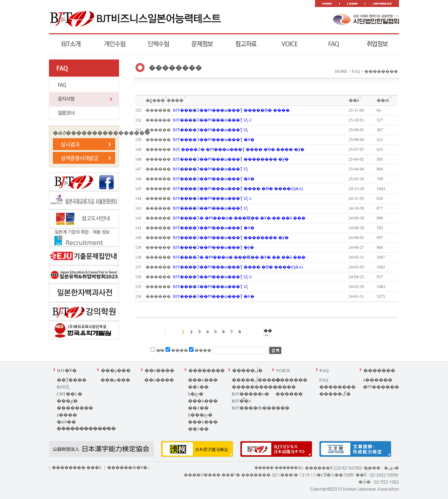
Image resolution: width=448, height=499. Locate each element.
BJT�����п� (250, 394)
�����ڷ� (247, 370)
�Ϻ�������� (386, 387)
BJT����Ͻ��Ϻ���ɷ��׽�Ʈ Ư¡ (211, 130)
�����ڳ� (335, 394)
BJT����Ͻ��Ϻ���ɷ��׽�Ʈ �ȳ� (213, 247)
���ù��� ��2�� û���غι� (203, 408)
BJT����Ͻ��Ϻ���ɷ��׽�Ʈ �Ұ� (214, 140)
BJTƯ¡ (63, 387)
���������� (254, 387)
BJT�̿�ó (241, 401)
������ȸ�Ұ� (127, 468)
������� (291, 380)
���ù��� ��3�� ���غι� (203, 429)
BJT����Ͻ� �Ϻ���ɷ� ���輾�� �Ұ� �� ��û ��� (239, 218)
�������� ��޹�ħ (76, 468)
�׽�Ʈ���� (72, 380)
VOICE (283, 370)
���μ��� (116, 370)
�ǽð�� (66, 422)
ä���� (67, 415)
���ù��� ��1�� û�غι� (203, 387)
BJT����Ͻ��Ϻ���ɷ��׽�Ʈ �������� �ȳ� (231, 159)
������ (289, 394)
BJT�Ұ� (67, 370)
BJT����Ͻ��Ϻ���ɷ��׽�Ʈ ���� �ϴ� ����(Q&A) (238, 189)
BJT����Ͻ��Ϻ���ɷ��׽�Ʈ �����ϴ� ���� (231, 110)
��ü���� (159, 370)
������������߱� (86, 429)
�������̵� (75, 408)
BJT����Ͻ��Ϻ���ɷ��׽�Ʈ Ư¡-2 (212, 120)
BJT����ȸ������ (261, 408)
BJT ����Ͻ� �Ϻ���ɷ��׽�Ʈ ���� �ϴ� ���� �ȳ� (239, 149)
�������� (206, 370)
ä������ (378, 380)
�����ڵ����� (256, 380)
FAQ (324, 370)
